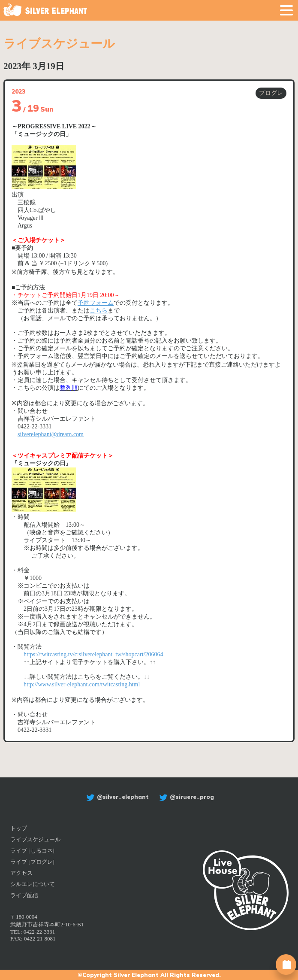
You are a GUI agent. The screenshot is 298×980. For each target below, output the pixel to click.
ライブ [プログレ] (32, 862)
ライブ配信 (24, 895)
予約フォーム (96, 303)
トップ (19, 828)
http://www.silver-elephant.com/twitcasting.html (82, 684)
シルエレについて (33, 884)
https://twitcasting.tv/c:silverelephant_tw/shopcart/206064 (93, 654)
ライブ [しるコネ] (32, 851)
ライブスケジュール (35, 839)
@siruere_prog (185, 797)
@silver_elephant (116, 797)
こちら (99, 311)
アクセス (21, 873)
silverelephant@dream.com (51, 434)
